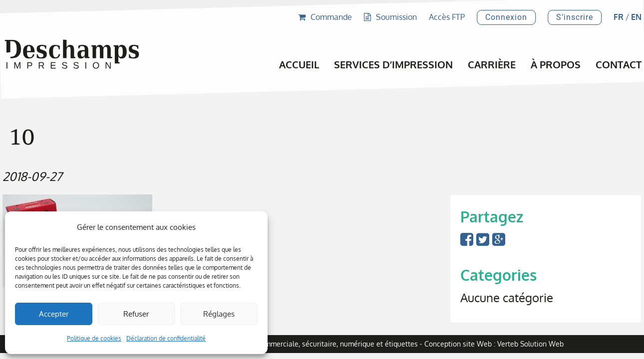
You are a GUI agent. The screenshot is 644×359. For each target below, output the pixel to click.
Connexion (506, 17)
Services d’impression (393, 64)
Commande (325, 17)
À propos (556, 64)
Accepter (54, 314)
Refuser (136, 314)
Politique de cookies (94, 338)
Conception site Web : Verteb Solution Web (494, 344)
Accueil (299, 64)
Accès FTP (447, 17)
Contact (619, 64)
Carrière (492, 64)
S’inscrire (575, 17)
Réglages (219, 314)
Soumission (390, 17)
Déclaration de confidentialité (166, 338)
